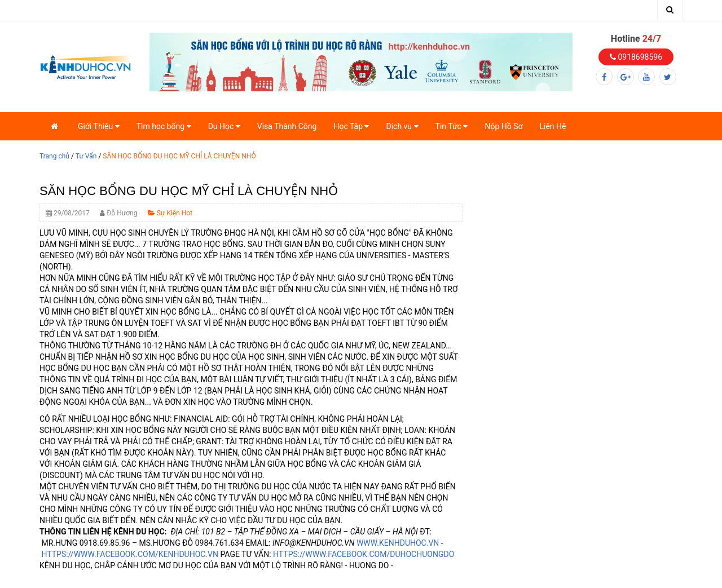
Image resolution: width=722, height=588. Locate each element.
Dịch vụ (402, 126)
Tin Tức (452, 126)
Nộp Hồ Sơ (503, 126)
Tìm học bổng (164, 126)
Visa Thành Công (287, 126)
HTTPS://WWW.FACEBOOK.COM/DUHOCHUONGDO (364, 554)
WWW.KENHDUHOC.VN (398, 543)
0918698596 (636, 57)
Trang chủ (54, 156)
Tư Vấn (86, 156)
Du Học (224, 126)
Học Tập (351, 126)
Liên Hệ (552, 126)
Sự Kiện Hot (170, 213)
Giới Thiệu (99, 126)
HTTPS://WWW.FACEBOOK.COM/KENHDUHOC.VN (130, 554)
